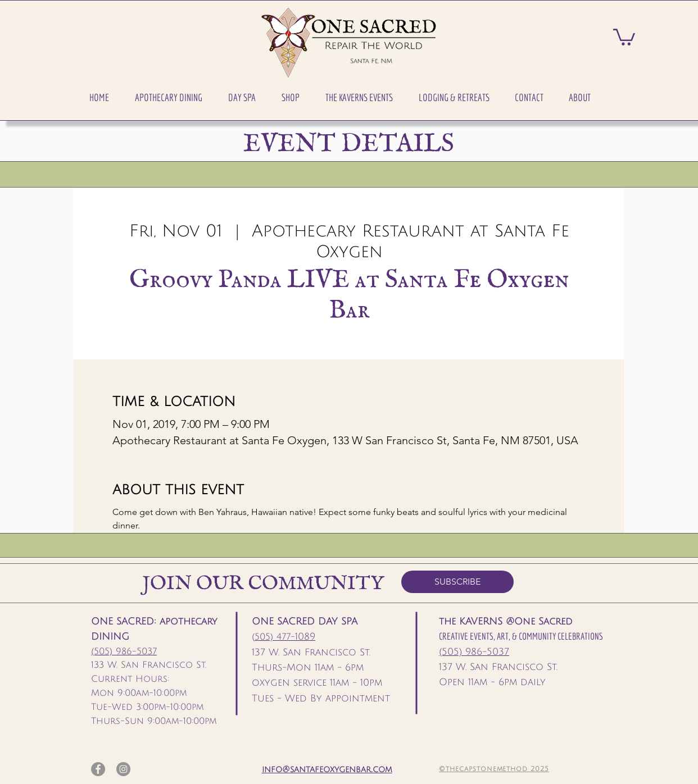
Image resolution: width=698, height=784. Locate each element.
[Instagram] (123, 769)
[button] (169, 98)
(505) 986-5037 (124, 651)
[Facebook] (98, 769)
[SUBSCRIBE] (457, 582)
